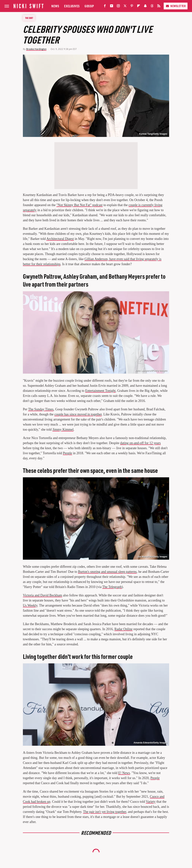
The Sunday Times (41, 409)
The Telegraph (112, 587)
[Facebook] (105, 7)
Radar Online (123, 629)
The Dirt (29, 18)
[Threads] (152, 7)
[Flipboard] (139, 7)
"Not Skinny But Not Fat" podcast (79, 205)
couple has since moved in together (78, 414)
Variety (151, 802)
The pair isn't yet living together (105, 812)
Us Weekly (30, 605)
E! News (124, 773)
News (55, 6)
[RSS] (159, 7)
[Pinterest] (132, 7)
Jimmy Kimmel (63, 429)
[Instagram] (118, 7)
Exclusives (72, 6)
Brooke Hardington (36, 49)
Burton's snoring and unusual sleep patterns (107, 572)
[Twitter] (125, 7)
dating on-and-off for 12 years (141, 443)
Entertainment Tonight (100, 391)
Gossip (89, 6)
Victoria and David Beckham (42, 595)
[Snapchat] (145, 7)
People (67, 453)
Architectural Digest (60, 239)
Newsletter (176, 6)
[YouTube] (112, 7)
